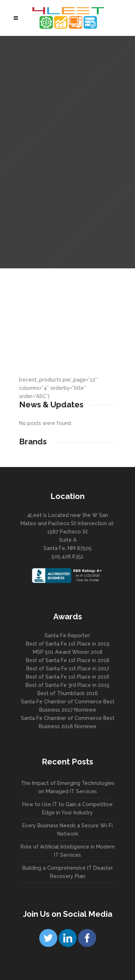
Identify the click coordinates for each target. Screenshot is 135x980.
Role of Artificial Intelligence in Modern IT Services (68, 851)
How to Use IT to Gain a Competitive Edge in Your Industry (67, 808)
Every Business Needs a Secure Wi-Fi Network (67, 830)
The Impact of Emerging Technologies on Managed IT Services (68, 787)
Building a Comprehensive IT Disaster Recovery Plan (68, 872)
